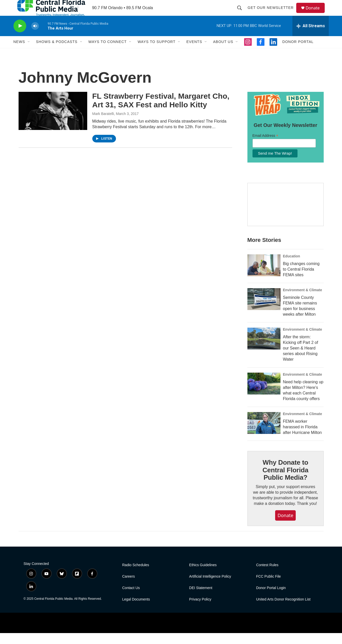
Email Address (265, 147)
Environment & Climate (303, 301)
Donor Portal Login (271, 599)
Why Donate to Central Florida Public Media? (285, 481)
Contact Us (131, 599)
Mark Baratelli (103, 125)
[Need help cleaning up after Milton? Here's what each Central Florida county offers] (264, 394)
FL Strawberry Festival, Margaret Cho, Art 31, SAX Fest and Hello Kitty (161, 111)
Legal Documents (136, 610)
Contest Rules (267, 576)
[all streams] (311, 37)
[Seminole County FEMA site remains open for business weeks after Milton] (264, 310)
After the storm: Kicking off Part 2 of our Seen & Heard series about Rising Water (301, 359)
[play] (20, 37)
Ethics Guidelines (203, 576)
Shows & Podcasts (57, 53)
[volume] (35, 37)
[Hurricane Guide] (286, 216)
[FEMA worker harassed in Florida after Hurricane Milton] (264, 434)
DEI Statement (201, 599)
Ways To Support (157, 53)
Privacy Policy (200, 610)
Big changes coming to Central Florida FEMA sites (301, 280)
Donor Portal (298, 53)
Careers (129, 587)
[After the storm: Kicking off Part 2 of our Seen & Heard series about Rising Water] (264, 349)
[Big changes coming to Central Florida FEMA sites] (264, 276)
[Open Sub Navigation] (29, 53)
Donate (316, 13)
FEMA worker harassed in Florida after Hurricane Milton (302, 438)
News (19, 53)
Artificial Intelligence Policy (210, 587)
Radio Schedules (136, 576)
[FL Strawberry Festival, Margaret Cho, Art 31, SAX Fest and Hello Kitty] (53, 122)
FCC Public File (268, 587)
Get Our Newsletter (273, 13)
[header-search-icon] (242, 13)
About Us (223, 53)
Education (292, 267)
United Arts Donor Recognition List (283, 610)
